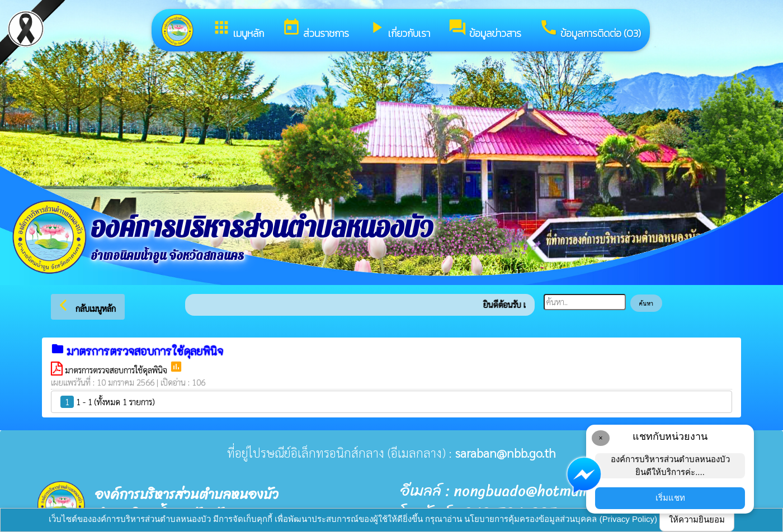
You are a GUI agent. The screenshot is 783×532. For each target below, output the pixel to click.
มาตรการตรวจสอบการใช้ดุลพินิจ (117, 370)
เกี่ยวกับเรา (398, 29)
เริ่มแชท (670, 498)
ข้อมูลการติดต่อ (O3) (590, 29)
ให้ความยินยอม (697, 519)
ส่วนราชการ (315, 29)
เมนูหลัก (238, 29)
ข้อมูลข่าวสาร (485, 29)
